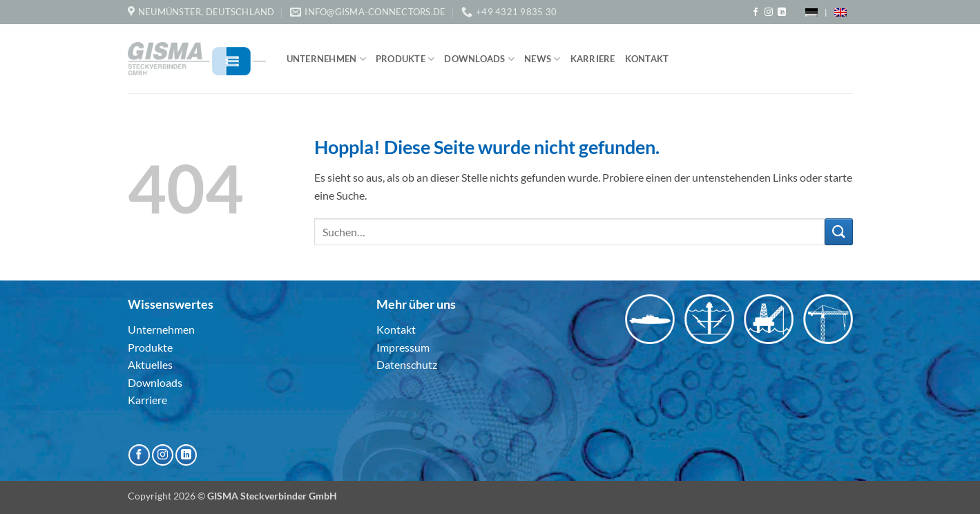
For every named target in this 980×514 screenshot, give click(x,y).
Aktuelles (150, 364)
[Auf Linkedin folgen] (782, 12)
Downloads (479, 59)
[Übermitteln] (838, 232)
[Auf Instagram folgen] (769, 12)
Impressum (403, 347)
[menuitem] (811, 12)
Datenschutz (407, 364)
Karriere (593, 59)
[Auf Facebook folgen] (756, 12)
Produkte (405, 59)
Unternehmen (326, 59)
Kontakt (647, 59)
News (542, 59)
